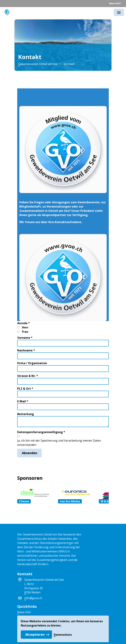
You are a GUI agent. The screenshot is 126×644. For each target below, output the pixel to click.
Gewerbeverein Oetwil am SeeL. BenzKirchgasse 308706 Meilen (44, 586)
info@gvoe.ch (33, 598)
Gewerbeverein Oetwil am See (38, 64)
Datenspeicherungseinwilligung (41, 432)
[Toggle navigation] (119, 12)
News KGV (115, 3)
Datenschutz (63, 635)
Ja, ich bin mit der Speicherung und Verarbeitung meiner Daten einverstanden (59, 443)
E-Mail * (23, 401)
